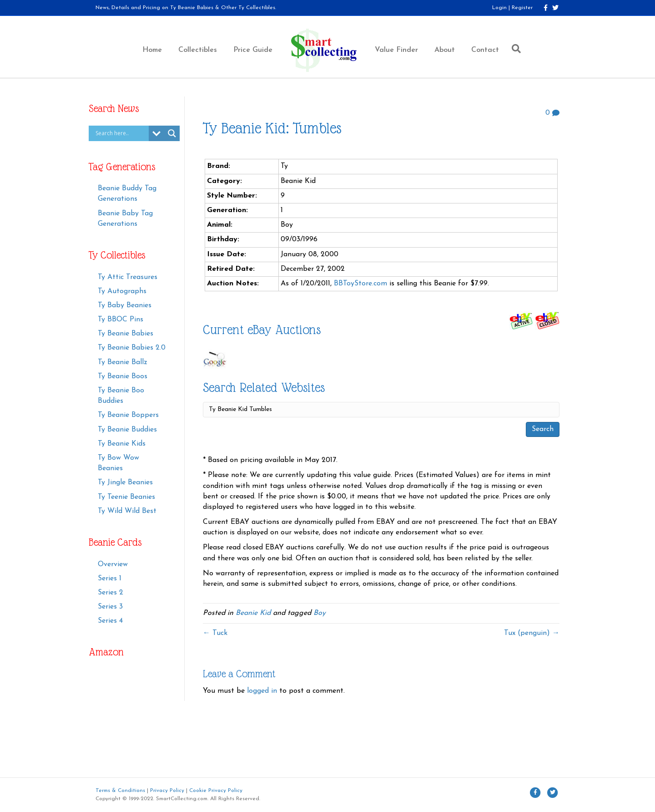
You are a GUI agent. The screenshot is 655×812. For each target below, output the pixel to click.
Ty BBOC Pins (121, 320)
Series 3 (110, 607)
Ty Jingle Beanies (125, 482)
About (445, 50)
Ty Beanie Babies (126, 334)
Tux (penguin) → (532, 633)
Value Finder (396, 50)
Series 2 (111, 593)
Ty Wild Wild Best (127, 511)
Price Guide (253, 50)
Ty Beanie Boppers (128, 415)
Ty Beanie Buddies (127, 430)
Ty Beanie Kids (122, 444)
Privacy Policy (167, 791)
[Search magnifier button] (172, 133)
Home (152, 50)
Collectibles (198, 50)
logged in (262, 691)
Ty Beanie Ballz (123, 362)
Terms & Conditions (120, 791)
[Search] (514, 49)
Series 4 (110, 621)
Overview (113, 564)
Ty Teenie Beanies (126, 497)
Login (499, 8)
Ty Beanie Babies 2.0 (132, 348)
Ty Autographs (122, 291)
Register (522, 8)
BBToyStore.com (360, 284)
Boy (320, 613)
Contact (485, 50)
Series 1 (110, 579)
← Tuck (215, 633)
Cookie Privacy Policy (216, 791)
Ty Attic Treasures (128, 277)
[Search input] (121, 133)
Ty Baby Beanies (125, 305)
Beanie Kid (253, 613)
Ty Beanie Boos (123, 376)
